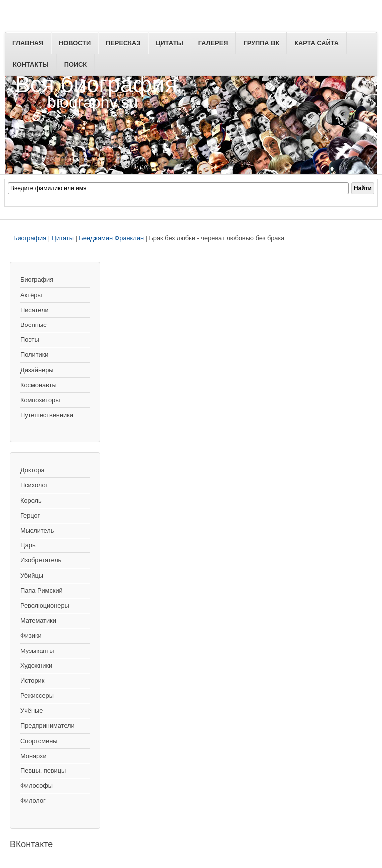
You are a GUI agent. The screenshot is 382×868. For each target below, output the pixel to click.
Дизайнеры (37, 370)
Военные (34, 325)
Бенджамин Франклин (111, 238)
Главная (28, 43)
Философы (37, 786)
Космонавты (39, 385)
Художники (36, 666)
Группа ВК (261, 43)
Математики (38, 620)
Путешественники (47, 415)
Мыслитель (37, 530)
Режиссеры (37, 696)
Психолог (34, 485)
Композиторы (40, 400)
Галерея (213, 43)
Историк (32, 681)
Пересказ (123, 43)
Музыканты (37, 651)
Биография (30, 238)
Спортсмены (39, 741)
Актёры (31, 295)
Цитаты (169, 43)
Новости (75, 43)
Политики (34, 355)
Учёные (32, 710)
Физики (31, 635)
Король (31, 500)
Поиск (75, 64)
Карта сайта (317, 43)
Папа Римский (42, 591)
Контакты (31, 64)
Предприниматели (48, 725)
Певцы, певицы (43, 771)
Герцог (30, 515)
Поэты (30, 340)
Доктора (33, 470)
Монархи (34, 756)
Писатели (35, 310)
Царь (28, 545)
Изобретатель (41, 560)
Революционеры (45, 605)
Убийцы (32, 576)
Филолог (33, 801)
